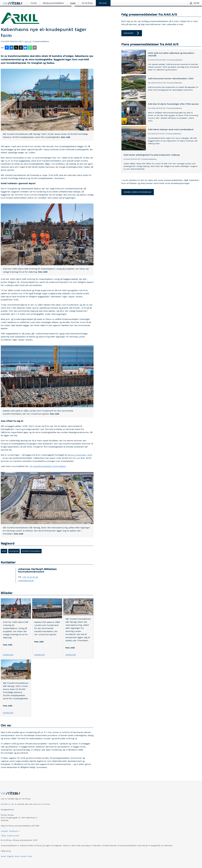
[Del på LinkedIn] (11, 48)
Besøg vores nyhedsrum (138, 192)
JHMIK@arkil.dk (26, 581)
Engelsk (10, 856)
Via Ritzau (46, 804)
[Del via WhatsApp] (30, 48)
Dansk (3, 856)
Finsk (30, 856)
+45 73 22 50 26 (30, 577)
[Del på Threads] (21, 48)
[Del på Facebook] (7, 48)
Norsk (17, 856)
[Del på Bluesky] (25, 48)
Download (8, 655)
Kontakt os (6, 804)
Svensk (23, 856)
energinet (14, 551)
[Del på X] (16, 48)
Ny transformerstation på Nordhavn (48, 466)
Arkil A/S (28, 41)
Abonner (132, 33)
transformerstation (31, 551)
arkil (4, 551)
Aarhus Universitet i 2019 (80, 455)
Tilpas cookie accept (10, 836)
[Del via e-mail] (35, 48)
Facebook (13, 831)
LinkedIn (4, 831)
